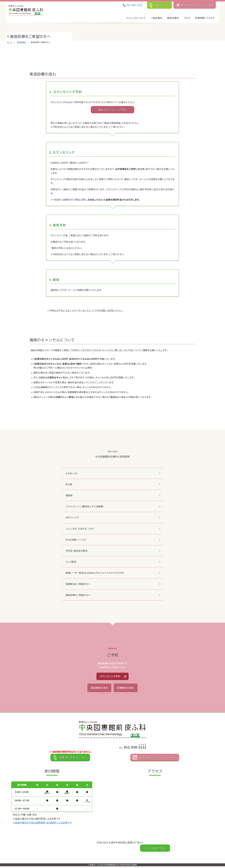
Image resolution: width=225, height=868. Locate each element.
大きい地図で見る (155, 850)
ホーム (10, 42)
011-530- (134, 4)
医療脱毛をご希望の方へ (78, 584)
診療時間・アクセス (205, 18)
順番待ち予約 (162, 5)
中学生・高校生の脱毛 (76, 551)
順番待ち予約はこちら (72, 759)
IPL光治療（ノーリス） (76, 540)
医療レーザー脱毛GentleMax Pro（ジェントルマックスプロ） (95, 573)
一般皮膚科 (156, 18)
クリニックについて (136, 18)
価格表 (69, 495)
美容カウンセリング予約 (113, 110)
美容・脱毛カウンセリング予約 (197, 5)
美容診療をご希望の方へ (78, 595)
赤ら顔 (69, 484)
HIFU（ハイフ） (72, 517)
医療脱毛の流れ (126, 689)
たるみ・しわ (72, 473)
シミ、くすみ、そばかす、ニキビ (80, 529)
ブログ (187, 18)
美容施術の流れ (99, 689)
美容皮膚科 (173, 18)
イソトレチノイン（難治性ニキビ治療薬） (85, 506)
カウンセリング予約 (110, 677)
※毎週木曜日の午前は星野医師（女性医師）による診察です (42, 824)
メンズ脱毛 (71, 562)
